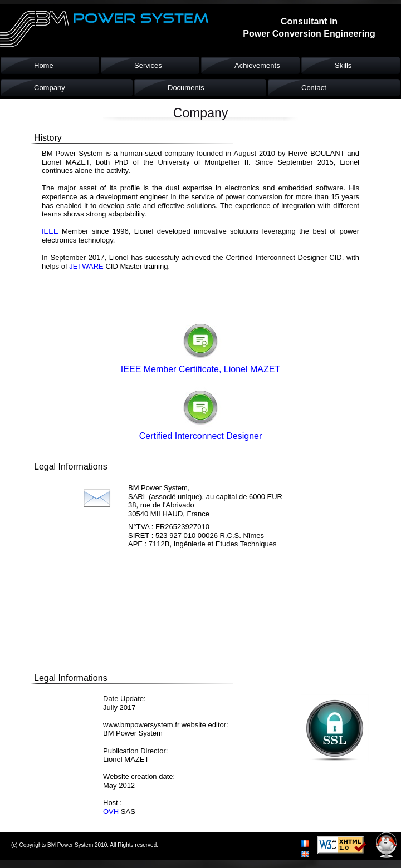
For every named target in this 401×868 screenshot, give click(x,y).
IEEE (52, 231)
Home (44, 65)
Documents (186, 88)
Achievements (257, 65)
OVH (111, 812)
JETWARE (86, 266)
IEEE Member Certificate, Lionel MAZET (200, 369)
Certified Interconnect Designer (201, 436)
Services (148, 65)
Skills (343, 65)
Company (50, 88)
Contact (314, 88)
